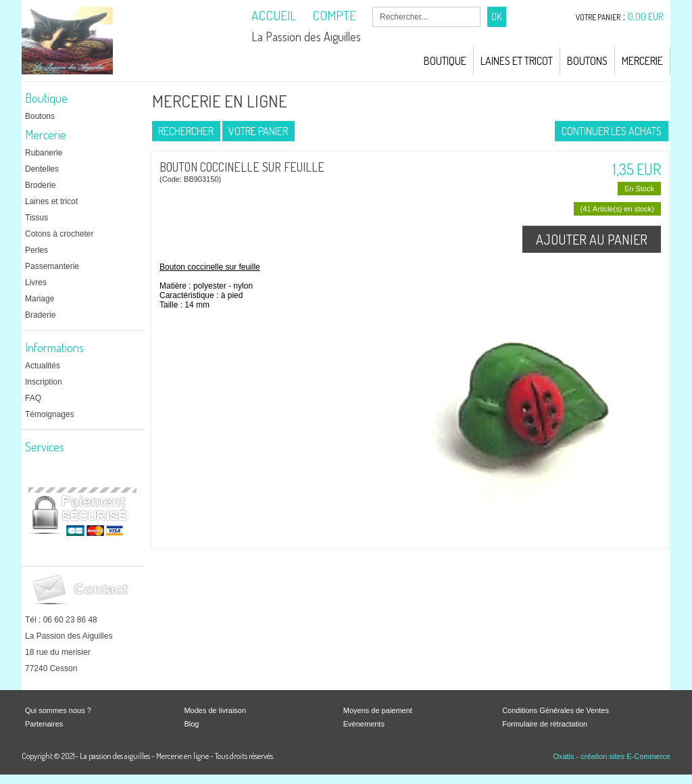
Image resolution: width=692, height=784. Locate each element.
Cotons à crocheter (59, 234)
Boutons (587, 61)
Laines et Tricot (517, 61)
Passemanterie (52, 266)
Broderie (40, 185)
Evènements (364, 724)
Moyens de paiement (378, 710)
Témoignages (50, 414)
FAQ (33, 398)
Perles (36, 250)
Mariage (40, 299)
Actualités (43, 366)
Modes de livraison (215, 710)
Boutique (445, 61)
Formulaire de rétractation (545, 724)
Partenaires (44, 724)
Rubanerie (44, 153)
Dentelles (42, 169)
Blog (191, 724)
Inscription (44, 382)
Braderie (40, 315)
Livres (36, 283)
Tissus (36, 218)
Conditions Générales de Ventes (555, 710)
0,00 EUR (646, 17)
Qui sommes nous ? (58, 710)
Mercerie (642, 61)
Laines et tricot (51, 201)
